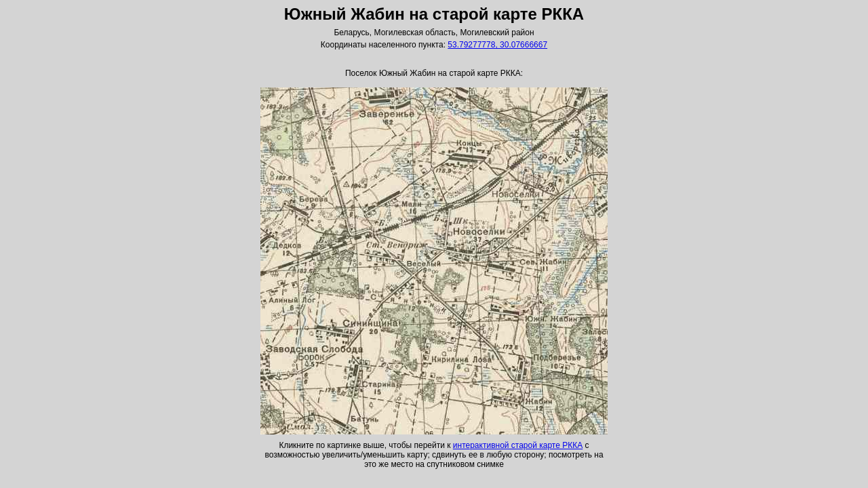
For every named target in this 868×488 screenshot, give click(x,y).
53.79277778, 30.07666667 (497, 45)
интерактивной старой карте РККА (518, 445)
